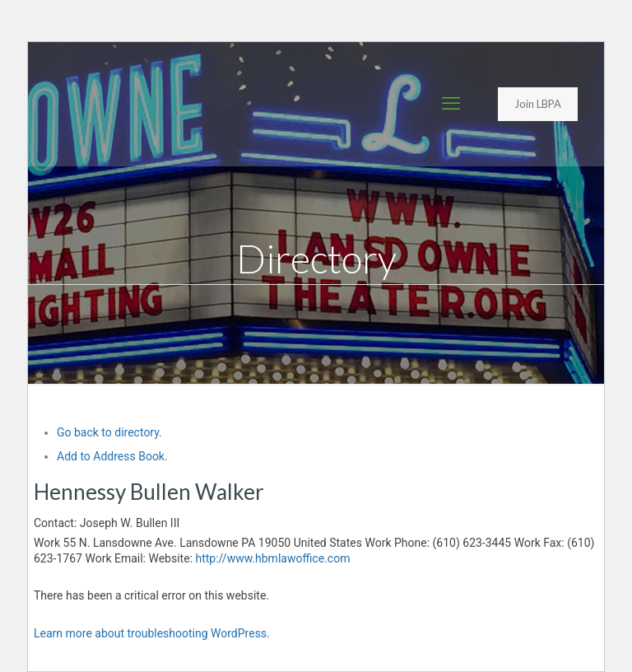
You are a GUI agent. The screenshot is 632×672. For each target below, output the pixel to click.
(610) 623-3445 (472, 543)
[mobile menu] (451, 104)
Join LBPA (538, 104)
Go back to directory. (109, 432)
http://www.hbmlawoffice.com (273, 558)
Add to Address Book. (112, 456)
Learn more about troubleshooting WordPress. (152, 633)
